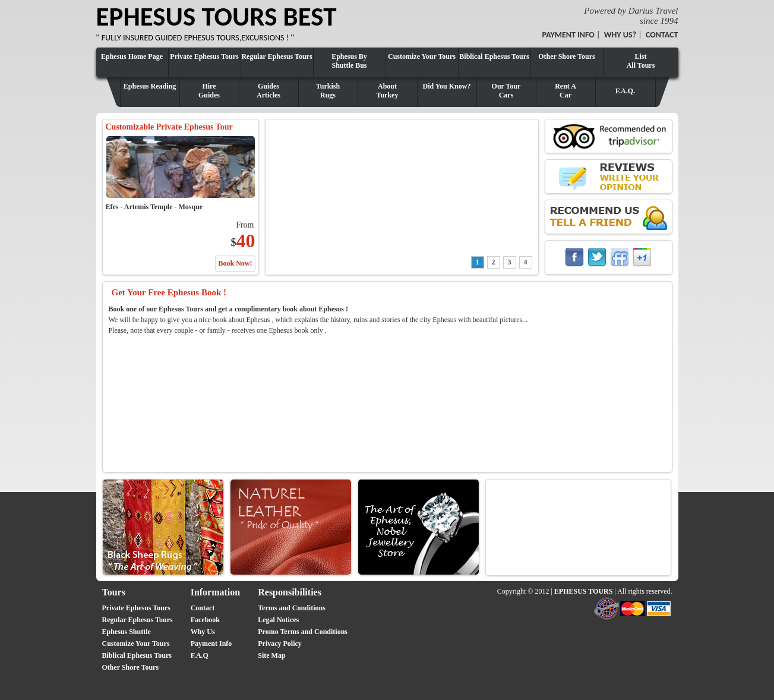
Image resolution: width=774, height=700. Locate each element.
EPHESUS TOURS (584, 591)
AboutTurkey (388, 91)
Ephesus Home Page (132, 56)
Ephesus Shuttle (127, 632)
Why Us (203, 632)
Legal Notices (278, 620)
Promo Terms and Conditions (303, 632)
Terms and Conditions (292, 608)
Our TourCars (506, 91)
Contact (203, 608)
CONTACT (662, 35)
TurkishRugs (328, 91)
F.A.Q (200, 655)
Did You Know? (447, 86)
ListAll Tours (641, 61)
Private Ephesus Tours (204, 56)
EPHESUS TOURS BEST (217, 16)
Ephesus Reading (150, 86)
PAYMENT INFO (568, 35)
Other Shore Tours (567, 56)
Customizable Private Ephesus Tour (169, 127)
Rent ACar (566, 91)
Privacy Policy (280, 644)
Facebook (205, 620)
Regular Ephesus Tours (277, 56)
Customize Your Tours (422, 56)
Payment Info (211, 644)
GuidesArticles (268, 91)
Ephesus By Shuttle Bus (349, 61)
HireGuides (209, 91)
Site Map (271, 655)
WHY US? (620, 35)
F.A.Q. (625, 91)
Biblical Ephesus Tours (494, 56)
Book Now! (235, 263)
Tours (114, 592)
